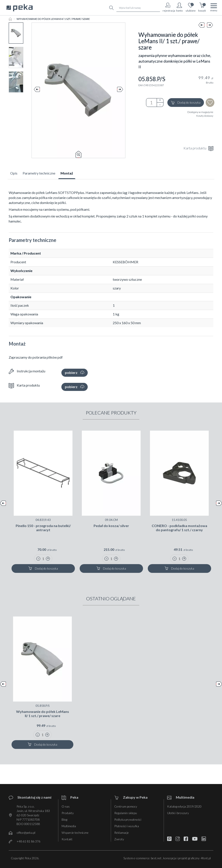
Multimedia (69, 826)
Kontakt (67, 839)
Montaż (67, 173)
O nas (66, 806)
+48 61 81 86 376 (28, 841)
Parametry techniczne (39, 173)
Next (120, 90)
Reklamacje (122, 833)
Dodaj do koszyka (186, 103)
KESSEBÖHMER (125, 262)
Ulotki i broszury (178, 813)
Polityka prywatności (128, 819)
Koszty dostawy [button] (205, 116)
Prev (37, 90)
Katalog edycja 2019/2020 (184, 806)
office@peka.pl (26, 833)
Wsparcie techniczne (75, 833)
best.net (156, 858)
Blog (64, 819)
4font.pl (206, 858)
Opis (14, 173)
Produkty (68, 813)
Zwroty (119, 839)
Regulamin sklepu (126, 813)
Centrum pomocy (126, 806)
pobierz (75, 372)
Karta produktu (198, 148)
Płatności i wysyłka (127, 826)
